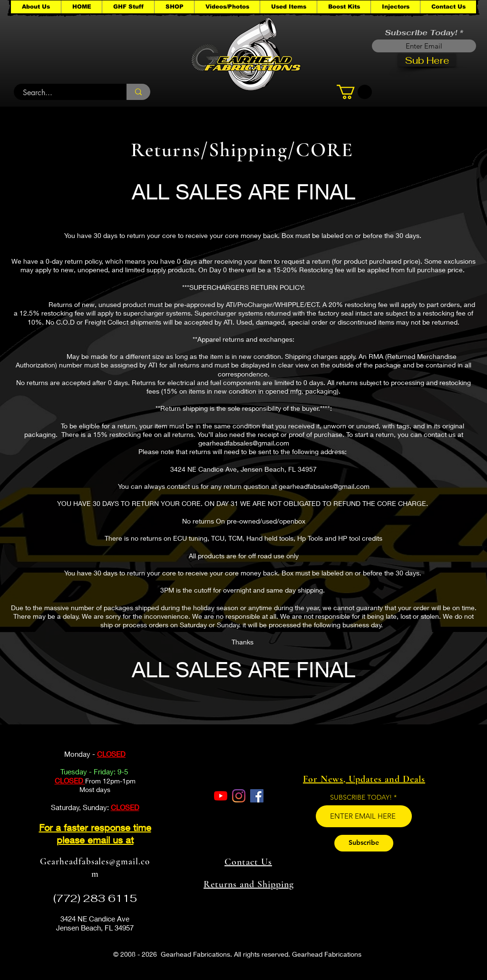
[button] (128, 7)
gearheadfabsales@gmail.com (244, 443)
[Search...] (65, 93)
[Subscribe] (364, 843)
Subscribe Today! (421, 33)
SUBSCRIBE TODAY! (361, 797)
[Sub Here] (427, 60)
